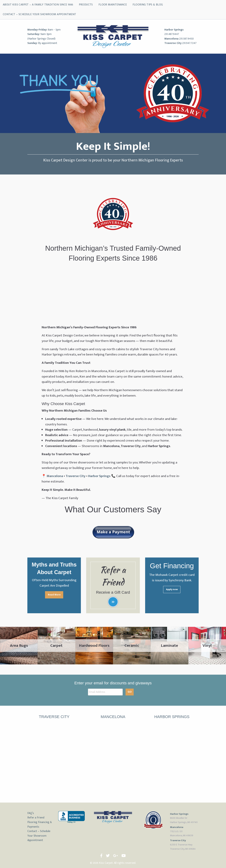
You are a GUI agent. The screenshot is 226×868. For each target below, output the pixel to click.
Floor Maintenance (113, 5)
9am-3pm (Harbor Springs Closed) (41, 36)
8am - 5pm (54, 30)
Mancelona (171, 39)
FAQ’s (31, 813)
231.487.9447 (172, 34)
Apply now (172, 589)
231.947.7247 (189, 43)
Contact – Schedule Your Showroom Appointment (40, 14)
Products (86, 5)
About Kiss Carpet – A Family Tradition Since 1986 (38, 5)
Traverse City (173, 43)
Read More (54, 595)
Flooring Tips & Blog (148, 5)
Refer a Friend (36, 818)
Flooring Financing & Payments (40, 825)
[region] (113, 93)
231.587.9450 (186, 39)
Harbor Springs (174, 30)
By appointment (48, 43)
